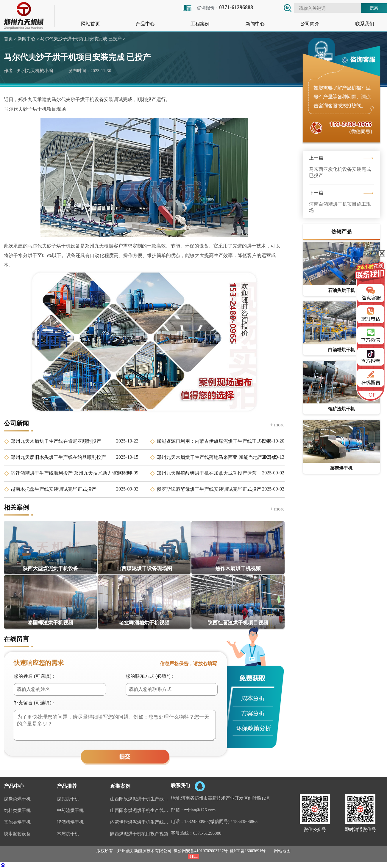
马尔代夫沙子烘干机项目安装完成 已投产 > (82, 39)
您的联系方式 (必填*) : (149, 676)
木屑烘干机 (68, 834)
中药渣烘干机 (70, 810)
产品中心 (145, 24)
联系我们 (365, 24)
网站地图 (282, 851)
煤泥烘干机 (68, 799)
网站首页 (90, 24)
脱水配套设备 (17, 834)
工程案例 (200, 24)
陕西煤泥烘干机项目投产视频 (139, 834)
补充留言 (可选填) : (34, 703)
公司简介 (310, 24)
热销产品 (341, 232)
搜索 (374, 8)
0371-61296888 (207, 833)
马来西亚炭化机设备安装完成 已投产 (340, 172)
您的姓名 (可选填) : (34, 676)
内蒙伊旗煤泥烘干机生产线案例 (141, 822)
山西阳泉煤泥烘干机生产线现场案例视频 (141, 799)
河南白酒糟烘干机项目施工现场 (340, 207)
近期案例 (120, 786)
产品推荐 (67, 786)
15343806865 (245, 821)
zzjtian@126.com (200, 810)
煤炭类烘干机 (17, 799)
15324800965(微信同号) (207, 821)
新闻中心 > (28, 39)
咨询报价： (217, 8)
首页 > (10, 39)
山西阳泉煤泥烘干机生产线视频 (141, 810)
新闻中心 (255, 24)
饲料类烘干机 (17, 810)
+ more (277, 425)
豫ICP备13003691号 (248, 851)
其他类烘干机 (17, 822)
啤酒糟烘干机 (70, 822)
